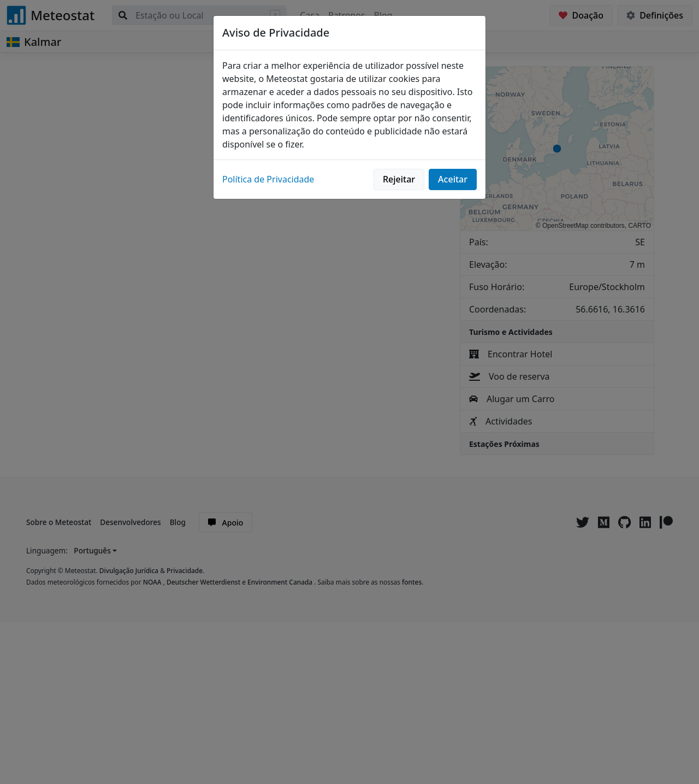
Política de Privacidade (268, 179)
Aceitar (453, 179)
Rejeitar (399, 179)
